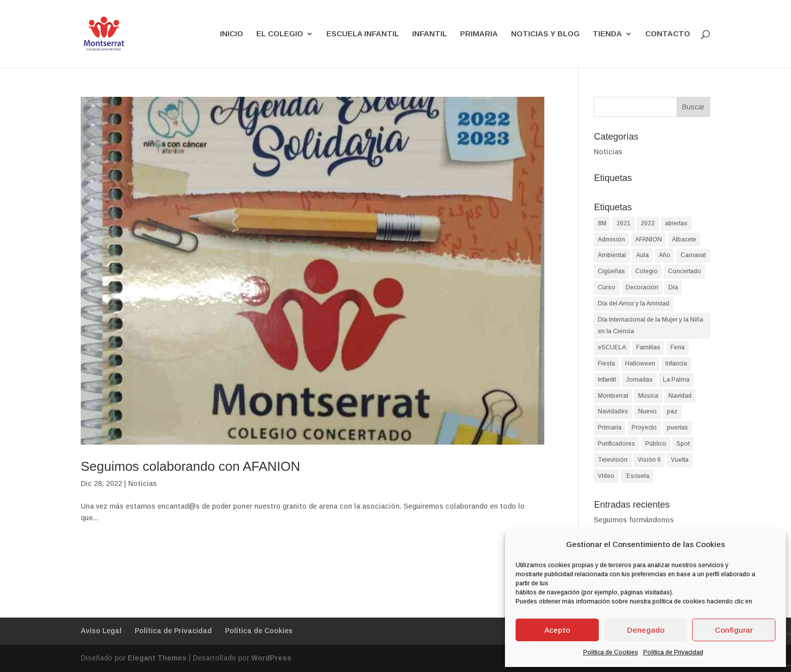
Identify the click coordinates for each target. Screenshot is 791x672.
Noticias (143, 483)
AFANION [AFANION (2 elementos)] (648, 239)
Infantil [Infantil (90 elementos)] (607, 380)
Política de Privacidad (673, 652)
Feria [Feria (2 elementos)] (677, 347)
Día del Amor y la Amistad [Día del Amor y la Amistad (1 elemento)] (634, 303)
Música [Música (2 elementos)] (648, 396)
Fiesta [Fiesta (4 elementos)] (606, 363)
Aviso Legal (101, 631)
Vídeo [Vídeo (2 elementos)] (606, 476)
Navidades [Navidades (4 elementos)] (613, 411)
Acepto (557, 630)
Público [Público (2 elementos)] (656, 444)
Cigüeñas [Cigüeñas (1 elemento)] (611, 271)
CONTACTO (668, 34)
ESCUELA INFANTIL (363, 34)
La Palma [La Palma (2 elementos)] (676, 380)
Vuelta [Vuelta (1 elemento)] (680, 460)
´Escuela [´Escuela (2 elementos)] (637, 476)
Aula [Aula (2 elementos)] (642, 255)
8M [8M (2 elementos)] (602, 223)
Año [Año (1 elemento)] (665, 255)
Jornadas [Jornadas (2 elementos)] (639, 380)
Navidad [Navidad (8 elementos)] (680, 396)
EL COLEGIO (280, 34)
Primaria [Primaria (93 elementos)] (610, 427)
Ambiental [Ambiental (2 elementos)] (612, 255)
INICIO (232, 34)
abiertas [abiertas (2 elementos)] (676, 223)
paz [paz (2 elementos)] (672, 411)
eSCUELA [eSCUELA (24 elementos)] (612, 347)
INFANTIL (430, 34)
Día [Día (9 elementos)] (673, 287)
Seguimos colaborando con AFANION (190, 466)
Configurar (734, 630)
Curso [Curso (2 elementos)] (607, 287)
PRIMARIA (479, 34)
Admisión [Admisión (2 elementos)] (611, 239)
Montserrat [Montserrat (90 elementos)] (613, 396)
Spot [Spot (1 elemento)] (683, 444)
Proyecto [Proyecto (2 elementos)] (644, 427)
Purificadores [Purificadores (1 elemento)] (616, 444)
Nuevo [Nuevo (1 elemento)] (647, 411)
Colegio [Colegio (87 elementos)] (646, 271)
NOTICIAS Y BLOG (545, 34)
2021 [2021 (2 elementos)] (624, 223)
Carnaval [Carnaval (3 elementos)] (693, 255)
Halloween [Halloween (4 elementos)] (640, 363)
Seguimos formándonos (634, 520)
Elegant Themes (157, 658)
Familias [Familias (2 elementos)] (648, 347)
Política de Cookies (611, 652)
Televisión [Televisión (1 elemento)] (613, 460)
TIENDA (607, 34)
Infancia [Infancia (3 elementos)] (676, 363)
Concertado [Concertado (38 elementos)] (685, 271)
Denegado (646, 630)
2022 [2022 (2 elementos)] (648, 223)
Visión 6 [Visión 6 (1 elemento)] (649, 460)
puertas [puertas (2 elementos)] (677, 427)
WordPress (271, 658)
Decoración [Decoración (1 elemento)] (642, 287)
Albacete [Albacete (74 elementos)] (684, 239)
